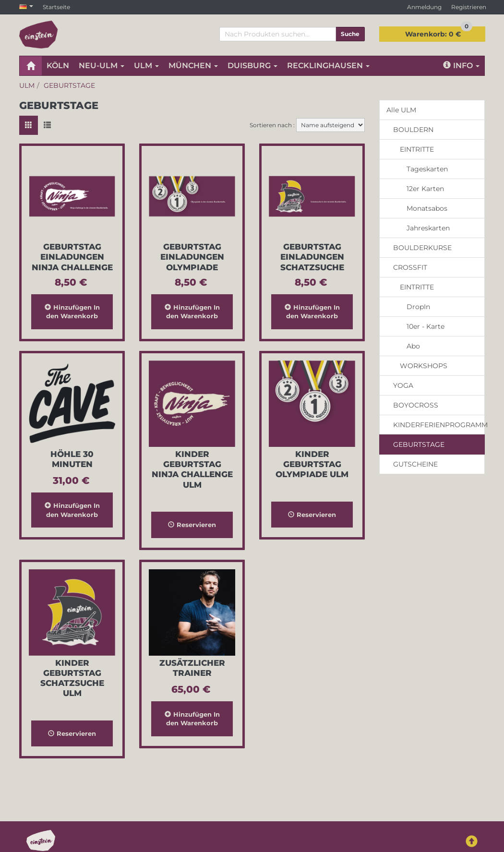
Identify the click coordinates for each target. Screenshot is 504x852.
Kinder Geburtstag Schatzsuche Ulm (72, 678)
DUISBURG (252, 66)
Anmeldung (424, 7)
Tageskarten (427, 169)
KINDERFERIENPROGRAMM (439, 425)
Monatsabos (427, 208)
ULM (146, 66)
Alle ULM (401, 110)
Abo (413, 346)
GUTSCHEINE (415, 464)
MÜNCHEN (193, 66)
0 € (439, 32)
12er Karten (425, 189)
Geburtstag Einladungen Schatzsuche (312, 257)
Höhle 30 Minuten (72, 459)
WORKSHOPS (424, 366)
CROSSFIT (410, 267)
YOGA (403, 385)
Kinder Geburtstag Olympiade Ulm (312, 464)
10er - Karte (426, 326)
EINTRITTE (417, 149)
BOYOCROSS (416, 405)
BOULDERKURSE (422, 248)
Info (461, 66)
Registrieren (469, 7)
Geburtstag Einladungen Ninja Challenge (72, 257)
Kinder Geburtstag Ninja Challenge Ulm (192, 469)
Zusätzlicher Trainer (192, 668)
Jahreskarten (428, 228)
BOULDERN (413, 130)
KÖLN (58, 66)
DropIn (418, 307)
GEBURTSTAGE (419, 444)
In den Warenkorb (72, 312)
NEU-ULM (102, 66)
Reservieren (192, 525)
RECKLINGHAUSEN (328, 66)
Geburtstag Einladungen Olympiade (192, 257)
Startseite (56, 7)
